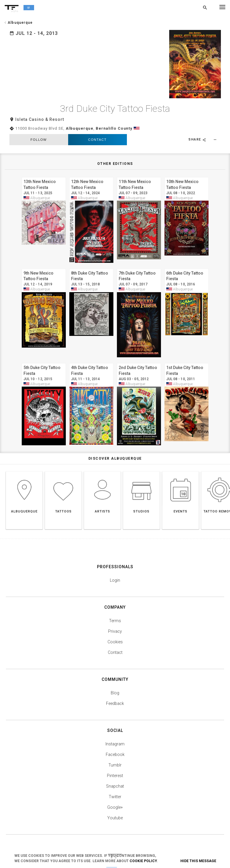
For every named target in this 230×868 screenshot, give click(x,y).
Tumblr (115, 743)
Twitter (115, 775)
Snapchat (115, 764)
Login (115, 559)
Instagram (115, 722)
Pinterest (115, 754)
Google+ (115, 786)
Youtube (115, 796)
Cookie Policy (143, 861)
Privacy (115, 610)
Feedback (115, 682)
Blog (115, 671)
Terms (115, 599)
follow (39, 118)
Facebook (115, 733)
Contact (97, 118)
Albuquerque (80, 107)
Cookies (115, 620)
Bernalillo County (114, 107)
